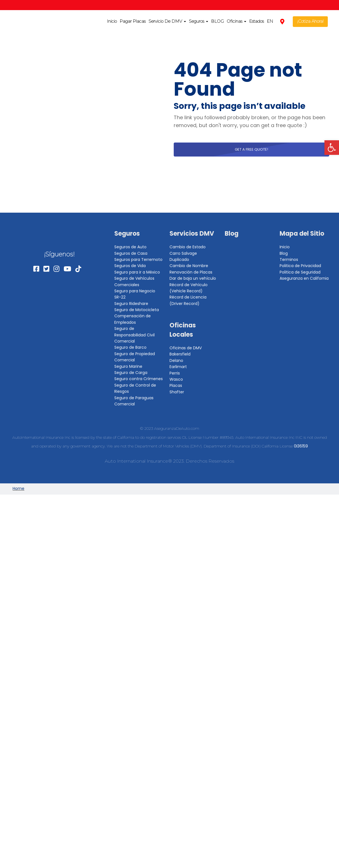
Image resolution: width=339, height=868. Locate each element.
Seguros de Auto (130, 247)
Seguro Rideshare (131, 304)
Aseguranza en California (304, 278)
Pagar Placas (133, 21)
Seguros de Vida (130, 266)
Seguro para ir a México (137, 272)
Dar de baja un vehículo (193, 278)
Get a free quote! (251, 149)
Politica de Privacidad (300, 266)
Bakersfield (180, 354)
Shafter (177, 392)
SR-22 (120, 297)
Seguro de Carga (131, 373)
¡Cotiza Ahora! (310, 21)
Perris (175, 373)
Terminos (289, 260)
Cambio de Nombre (189, 266)
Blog (232, 234)
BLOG (217, 21)
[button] (332, 148)
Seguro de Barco (130, 347)
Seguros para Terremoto (138, 260)
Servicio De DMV (167, 21)
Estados (256, 21)
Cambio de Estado (188, 247)
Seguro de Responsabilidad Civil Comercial (134, 335)
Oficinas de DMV (186, 348)
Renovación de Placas (191, 272)
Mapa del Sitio (302, 234)
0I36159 (301, 446)
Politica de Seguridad (300, 272)
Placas (176, 385)
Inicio (112, 21)
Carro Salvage (183, 253)
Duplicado (179, 260)
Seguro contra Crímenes (139, 379)
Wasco (176, 379)
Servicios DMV (192, 234)
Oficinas (236, 21)
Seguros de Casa (131, 253)
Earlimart (178, 367)
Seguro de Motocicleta (137, 310)
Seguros (198, 21)
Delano (176, 360)
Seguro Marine (128, 366)
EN (270, 21)
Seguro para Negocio (135, 291)
